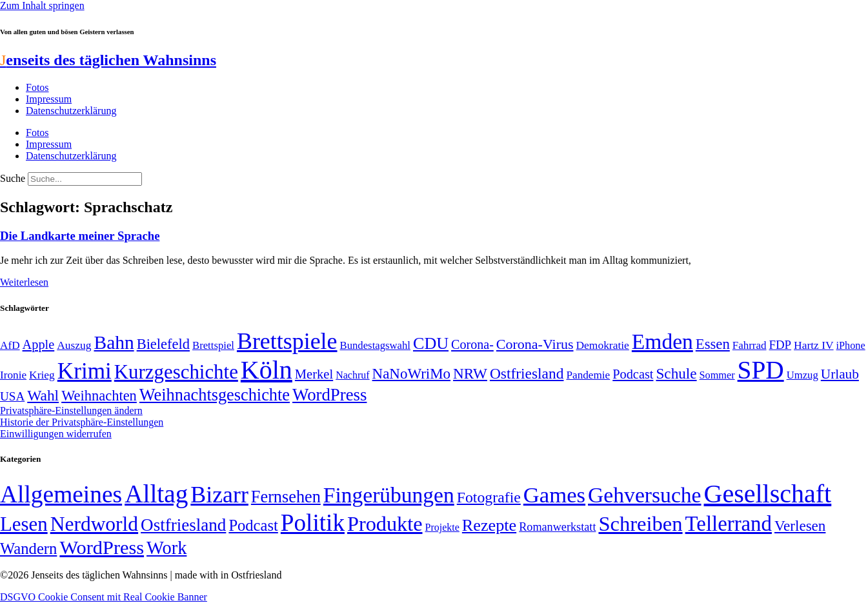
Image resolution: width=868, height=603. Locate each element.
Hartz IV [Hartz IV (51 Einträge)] (813, 345)
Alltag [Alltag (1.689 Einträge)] (156, 494)
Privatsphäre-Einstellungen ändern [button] (71, 410)
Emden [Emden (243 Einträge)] (662, 341)
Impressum (49, 99)
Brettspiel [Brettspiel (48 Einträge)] (213, 345)
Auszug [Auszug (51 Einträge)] (74, 345)
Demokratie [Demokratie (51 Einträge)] (603, 345)
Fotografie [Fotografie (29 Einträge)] (489, 497)
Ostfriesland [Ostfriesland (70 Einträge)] (183, 525)
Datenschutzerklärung (71, 111)
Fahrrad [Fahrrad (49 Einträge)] (750, 345)
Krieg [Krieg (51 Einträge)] (42, 375)
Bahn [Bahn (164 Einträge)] (114, 342)
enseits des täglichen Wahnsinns (108, 60)
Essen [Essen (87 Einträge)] (713, 344)
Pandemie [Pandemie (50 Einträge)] (588, 375)
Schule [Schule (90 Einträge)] (676, 373)
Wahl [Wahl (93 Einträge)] (43, 395)
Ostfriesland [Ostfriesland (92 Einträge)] (527, 373)
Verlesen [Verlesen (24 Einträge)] (800, 526)
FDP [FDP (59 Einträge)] (780, 345)
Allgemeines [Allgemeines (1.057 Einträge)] (61, 494)
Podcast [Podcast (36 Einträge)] (253, 525)
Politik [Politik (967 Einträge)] (313, 523)
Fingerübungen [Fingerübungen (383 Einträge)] (389, 495)
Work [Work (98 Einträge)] (167, 548)
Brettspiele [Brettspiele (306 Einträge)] (287, 341)
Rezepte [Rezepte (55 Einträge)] (489, 525)
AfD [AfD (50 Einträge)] (10, 345)
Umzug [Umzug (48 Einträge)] (802, 375)
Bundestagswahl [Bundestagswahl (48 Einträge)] (375, 345)
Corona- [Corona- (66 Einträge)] (472, 344)
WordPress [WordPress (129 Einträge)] (329, 395)
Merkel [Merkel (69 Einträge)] (314, 374)
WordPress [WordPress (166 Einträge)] (102, 548)
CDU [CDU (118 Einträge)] (431, 343)
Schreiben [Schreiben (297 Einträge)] (640, 524)
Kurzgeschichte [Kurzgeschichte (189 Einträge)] (176, 372)
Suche (13, 178)
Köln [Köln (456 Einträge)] (267, 370)
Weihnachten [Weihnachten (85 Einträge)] (99, 396)
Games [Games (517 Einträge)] (554, 495)
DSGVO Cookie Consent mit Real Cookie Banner (104, 597)
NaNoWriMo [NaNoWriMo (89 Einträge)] (411, 374)
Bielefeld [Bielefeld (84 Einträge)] (163, 344)
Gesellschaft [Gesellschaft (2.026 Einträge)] (768, 494)
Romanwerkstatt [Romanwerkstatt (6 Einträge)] (557, 527)
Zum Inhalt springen (42, 5)
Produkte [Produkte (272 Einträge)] (385, 524)
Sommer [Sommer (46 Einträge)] (717, 375)
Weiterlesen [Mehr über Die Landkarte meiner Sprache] (24, 282)
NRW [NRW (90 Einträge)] (470, 373)
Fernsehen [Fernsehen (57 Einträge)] (286, 497)
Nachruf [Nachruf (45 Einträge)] (352, 375)
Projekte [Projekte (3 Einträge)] (442, 527)
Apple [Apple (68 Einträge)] (39, 344)
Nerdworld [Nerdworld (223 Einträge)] (94, 524)
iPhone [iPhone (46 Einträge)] (851, 346)
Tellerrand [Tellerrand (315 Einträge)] (729, 524)
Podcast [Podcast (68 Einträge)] (633, 374)
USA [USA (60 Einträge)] (12, 396)
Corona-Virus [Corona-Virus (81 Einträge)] (535, 344)
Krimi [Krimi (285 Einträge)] (85, 371)
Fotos (37, 87)
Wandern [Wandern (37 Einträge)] (28, 549)
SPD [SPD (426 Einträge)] (761, 370)
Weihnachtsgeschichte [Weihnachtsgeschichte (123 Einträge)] (215, 395)
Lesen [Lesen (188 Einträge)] (24, 524)
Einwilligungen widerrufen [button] (56, 434)
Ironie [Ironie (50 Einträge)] (13, 375)
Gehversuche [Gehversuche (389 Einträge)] (644, 495)
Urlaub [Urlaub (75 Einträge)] (840, 374)
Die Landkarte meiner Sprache (80, 236)
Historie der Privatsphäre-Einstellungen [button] (82, 422)
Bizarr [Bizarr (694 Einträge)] (219, 495)
